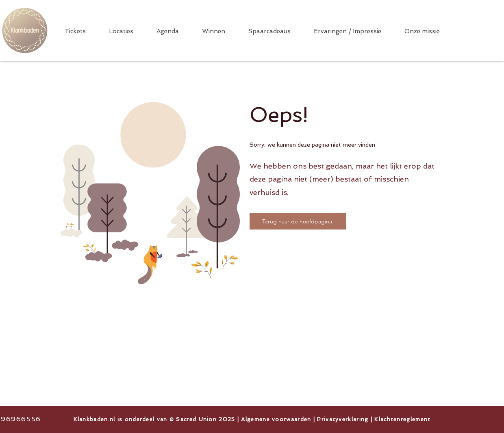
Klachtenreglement (402, 419)
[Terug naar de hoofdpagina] (298, 221)
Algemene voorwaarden (276, 419)
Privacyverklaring (343, 419)
